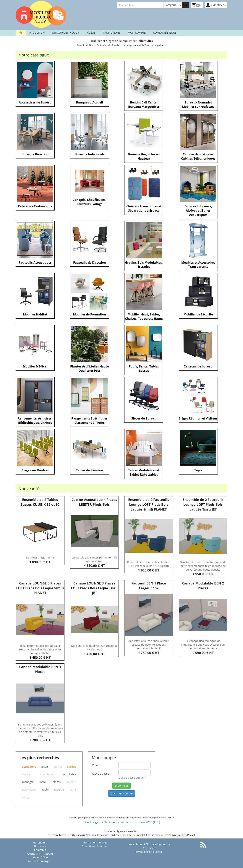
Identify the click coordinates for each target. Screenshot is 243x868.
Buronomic (40, 842)
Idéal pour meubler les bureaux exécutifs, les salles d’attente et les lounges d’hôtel (40, 649)
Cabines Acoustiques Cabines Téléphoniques (198, 156)
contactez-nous (165, 33)
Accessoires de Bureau (35, 102)
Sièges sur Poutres (35, 470)
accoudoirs (29, 767)
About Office (40, 857)
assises (58, 767)
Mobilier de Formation (90, 314)
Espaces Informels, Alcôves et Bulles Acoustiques (198, 210)
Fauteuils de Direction (90, 263)
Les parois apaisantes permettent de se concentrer (94, 559)
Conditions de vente (94, 846)
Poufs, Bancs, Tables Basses (144, 369)
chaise (26, 774)
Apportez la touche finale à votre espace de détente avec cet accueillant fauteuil (149, 645)
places (57, 782)
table (45, 789)
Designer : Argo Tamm (40, 557)
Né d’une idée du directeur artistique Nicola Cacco (94, 648)
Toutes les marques (40, 861)
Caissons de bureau (198, 366)
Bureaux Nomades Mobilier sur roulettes (198, 105)
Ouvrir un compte (122, 793)
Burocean (40, 846)
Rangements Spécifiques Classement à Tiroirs (89, 421)
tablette (59, 790)
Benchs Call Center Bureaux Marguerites (144, 105)
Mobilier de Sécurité (198, 314)
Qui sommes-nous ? (65, 33)
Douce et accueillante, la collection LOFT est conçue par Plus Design (149, 564)
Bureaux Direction (35, 154)
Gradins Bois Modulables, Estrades (144, 265)
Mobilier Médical (35, 366)
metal (43, 782)
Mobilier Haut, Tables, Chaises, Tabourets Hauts (144, 316)
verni (73, 790)
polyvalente (29, 790)
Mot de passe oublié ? (132, 778)
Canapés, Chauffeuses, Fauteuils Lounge (89, 202)
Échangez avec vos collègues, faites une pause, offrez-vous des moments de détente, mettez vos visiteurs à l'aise (40, 730)
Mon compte (137, 33)
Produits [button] (37, 33)
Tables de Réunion (90, 470)
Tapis (198, 470)
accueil (45, 767)
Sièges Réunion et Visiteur (198, 418)
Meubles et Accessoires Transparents (198, 265)
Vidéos (91, 33)
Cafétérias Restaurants (35, 206)
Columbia (40, 850)
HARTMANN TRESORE (40, 854)
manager (28, 782)
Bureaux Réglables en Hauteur (144, 156)
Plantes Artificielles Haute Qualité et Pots (89, 369)
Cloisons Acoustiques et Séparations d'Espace (144, 208)
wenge (26, 797)
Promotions (112, 33)
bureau (71, 767)
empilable (70, 774)
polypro (71, 782)
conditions (47, 774)
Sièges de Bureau (144, 418)
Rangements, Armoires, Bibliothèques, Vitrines (35, 421)
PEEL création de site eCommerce (156, 846)
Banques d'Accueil (89, 102)
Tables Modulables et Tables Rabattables (144, 472)
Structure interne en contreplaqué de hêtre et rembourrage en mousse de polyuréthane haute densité (203, 566)
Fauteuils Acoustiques (35, 263)
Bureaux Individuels (90, 154)
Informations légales (94, 842)
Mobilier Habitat (35, 314)
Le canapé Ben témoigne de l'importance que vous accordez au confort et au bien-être (203, 645)
